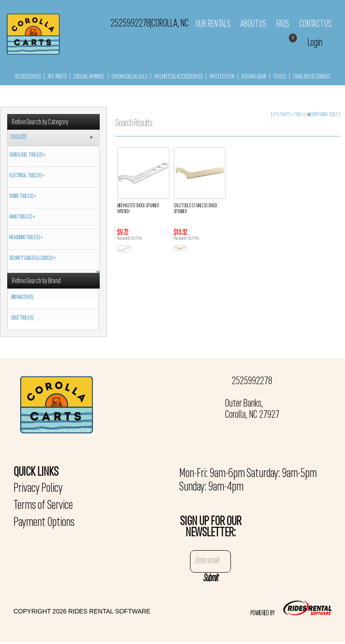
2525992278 (252, 381)
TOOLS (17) (18, 138)
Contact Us (315, 24)
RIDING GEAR (254, 77)
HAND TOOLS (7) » (21, 217)
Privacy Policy (38, 489)
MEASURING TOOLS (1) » (25, 238)
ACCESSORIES (28, 77)
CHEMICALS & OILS (129, 77)
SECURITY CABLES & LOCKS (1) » (31, 258)
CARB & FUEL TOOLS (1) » (26, 155)
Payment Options (44, 523)
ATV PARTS (57, 77)
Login (315, 43)
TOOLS (280, 77)
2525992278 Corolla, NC (150, 24)
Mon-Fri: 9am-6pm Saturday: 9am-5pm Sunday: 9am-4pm (248, 481)
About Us (253, 24)
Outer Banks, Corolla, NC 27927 (252, 410)
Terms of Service (43, 506)
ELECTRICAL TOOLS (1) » (26, 176)
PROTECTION (222, 77)
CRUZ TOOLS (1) (22, 318)
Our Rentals (213, 24)
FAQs (283, 24)
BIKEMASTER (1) (22, 298)
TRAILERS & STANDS (312, 77)
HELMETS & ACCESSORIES (178, 77)
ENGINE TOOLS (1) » (22, 197)
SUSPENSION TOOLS (323, 115)
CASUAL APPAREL (89, 77)
